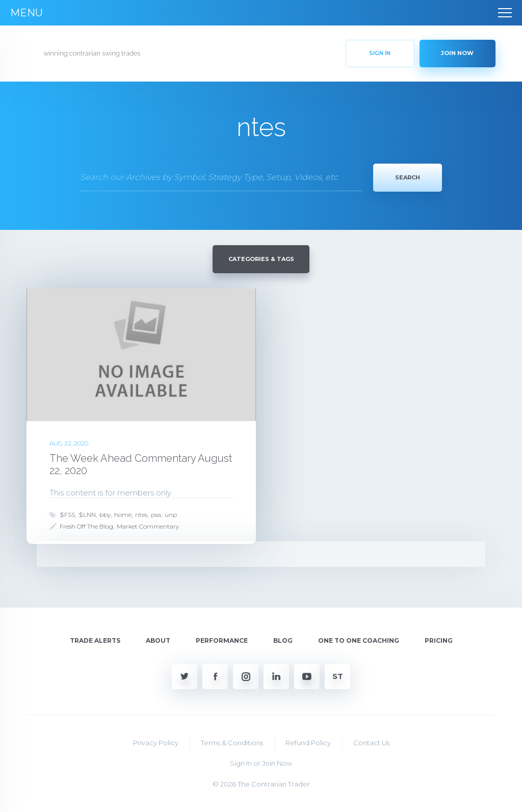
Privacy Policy (156, 742)
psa (156, 514)
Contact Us (371, 742)
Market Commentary (148, 526)
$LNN (87, 514)
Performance (222, 640)
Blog (283, 640)
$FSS (67, 514)
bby (105, 514)
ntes (141, 514)
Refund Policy (308, 742)
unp (171, 514)
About (158, 640)
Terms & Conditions (232, 742)
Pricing (439, 640)
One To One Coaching (359, 640)
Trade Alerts (95, 640)
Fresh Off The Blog (86, 526)
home (123, 514)
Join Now (277, 763)
